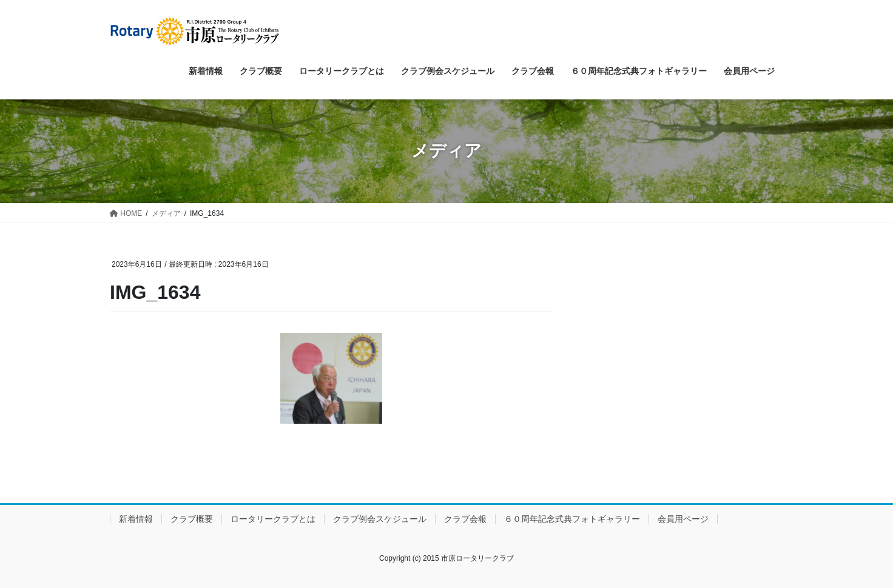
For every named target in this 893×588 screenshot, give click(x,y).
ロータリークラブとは (273, 519)
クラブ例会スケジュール (380, 519)
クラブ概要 (192, 519)
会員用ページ (683, 519)
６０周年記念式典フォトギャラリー (572, 519)
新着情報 (136, 519)
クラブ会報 (465, 519)
